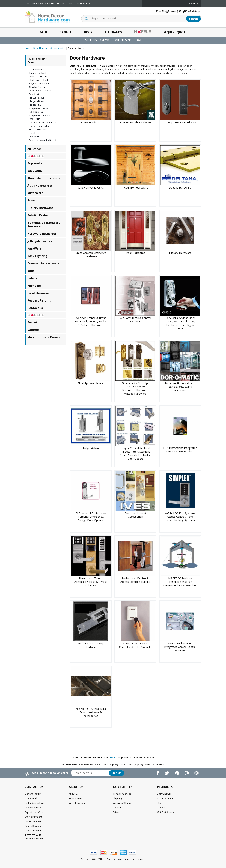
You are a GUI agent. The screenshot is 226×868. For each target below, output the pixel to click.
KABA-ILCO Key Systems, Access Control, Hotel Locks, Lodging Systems (180, 517)
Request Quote (175, 32)
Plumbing (34, 286)
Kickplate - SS (36, 112)
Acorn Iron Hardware (136, 187)
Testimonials (76, 798)
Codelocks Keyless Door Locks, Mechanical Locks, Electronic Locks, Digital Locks (180, 323)
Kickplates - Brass (39, 108)
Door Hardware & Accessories (49, 48)
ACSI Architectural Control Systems (136, 320)
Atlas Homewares (40, 186)
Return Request (33, 826)
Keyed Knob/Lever (39, 83)
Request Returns (39, 300)
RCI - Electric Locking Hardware (91, 645)
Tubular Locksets (38, 73)
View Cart (194, 4)
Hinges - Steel (36, 98)
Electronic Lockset (39, 80)
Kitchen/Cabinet (166, 798)
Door (88, 32)
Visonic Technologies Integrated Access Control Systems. (180, 647)
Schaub (32, 200)
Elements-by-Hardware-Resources (44, 224)
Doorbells (34, 137)
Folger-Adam (91, 448)
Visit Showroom (77, 803)
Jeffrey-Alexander (40, 241)
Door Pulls (35, 119)
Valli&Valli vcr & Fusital (91, 187)
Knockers (34, 133)
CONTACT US (84, 4)
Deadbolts (35, 94)
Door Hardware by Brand (43, 140)
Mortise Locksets (38, 76)
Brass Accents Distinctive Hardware (91, 254)
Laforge (33, 330)
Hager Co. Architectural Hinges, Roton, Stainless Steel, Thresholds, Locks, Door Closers (135, 453)
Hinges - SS (35, 105)
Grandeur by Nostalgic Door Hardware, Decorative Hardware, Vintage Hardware (135, 388)
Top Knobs (35, 163)
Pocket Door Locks (39, 126)
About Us (74, 794)
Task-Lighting (37, 256)
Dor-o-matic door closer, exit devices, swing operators (180, 387)
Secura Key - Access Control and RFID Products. (136, 645)
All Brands (113, 32)
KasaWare (34, 248)
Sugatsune (35, 171)
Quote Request (33, 821)
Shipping (118, 798)
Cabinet (66, 32)
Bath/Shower (164, 794)
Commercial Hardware (43, 263)
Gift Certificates (165, 812)
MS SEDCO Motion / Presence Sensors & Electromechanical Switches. (180, 582)
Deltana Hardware (180, 187)
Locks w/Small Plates (40, 91)
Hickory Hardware (180, 253)
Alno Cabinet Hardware (44, 178)
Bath (43, 32)
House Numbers (38, 129)
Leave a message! (34, 837)
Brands (161, 808)
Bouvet (32, 322)
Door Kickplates (136, 253)
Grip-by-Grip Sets (38, 87)
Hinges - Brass (37, 101)
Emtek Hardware (91, 122)
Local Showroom (39, 293)
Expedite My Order (35, 812)
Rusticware (35, 193)
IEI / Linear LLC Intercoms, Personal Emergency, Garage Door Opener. (91, 517)
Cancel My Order (34, 808)
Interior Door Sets (39, 69)
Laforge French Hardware (180, 122)
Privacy (117, 812)
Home (28, 48)
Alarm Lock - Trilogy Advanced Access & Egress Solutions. (91, 582)
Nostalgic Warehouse (91, 383)
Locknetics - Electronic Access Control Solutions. (136, 580)
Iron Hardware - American (43, 122)
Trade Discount (33, 831)
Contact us (35, 308)
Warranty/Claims (122, 803)
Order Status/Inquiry (36, 803)
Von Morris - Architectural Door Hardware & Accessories (91, 712)
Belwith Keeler (38, 215)
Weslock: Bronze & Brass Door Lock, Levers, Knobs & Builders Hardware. (91, 321)
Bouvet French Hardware (135, 122)
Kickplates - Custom (40, 115)
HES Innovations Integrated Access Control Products (180, 450)
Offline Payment (33, 817)
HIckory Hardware (40, 208)
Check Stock (31, 798)
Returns (117, 808)
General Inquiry (33, 794)
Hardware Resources (42, 234)
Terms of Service (122, 794)
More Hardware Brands (44, 337)
